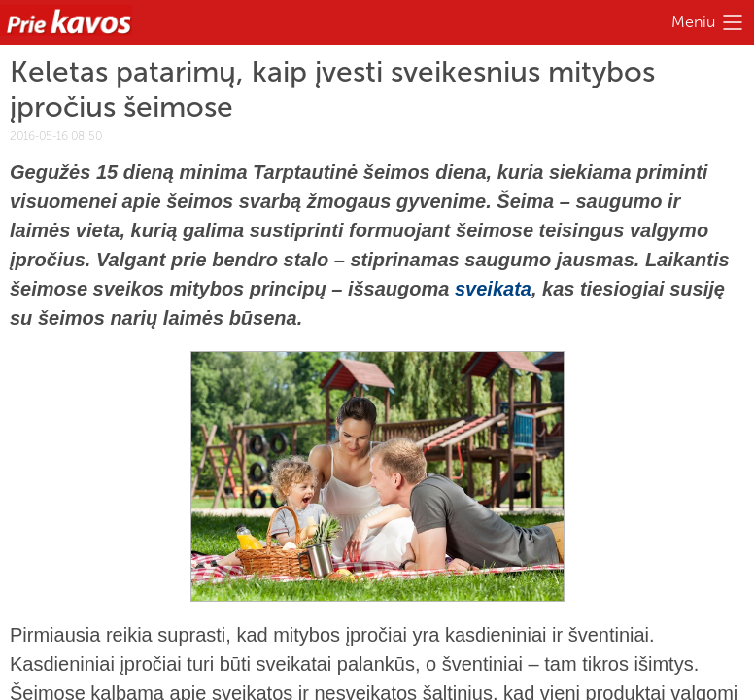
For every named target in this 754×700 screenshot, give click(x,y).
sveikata (493, 289)
